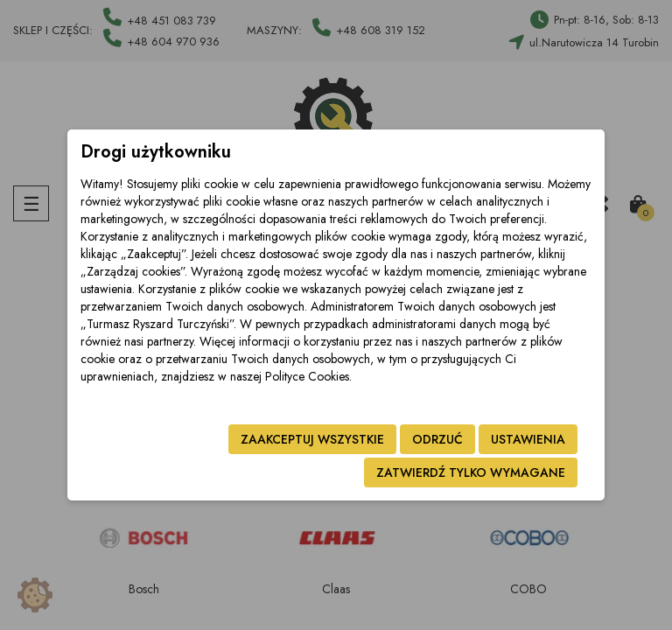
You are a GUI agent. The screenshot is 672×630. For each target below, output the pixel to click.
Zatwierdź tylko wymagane (471, 472)
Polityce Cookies (307, 376)
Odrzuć (437, 439)
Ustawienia (528, 439)
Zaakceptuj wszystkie (312, 439)
